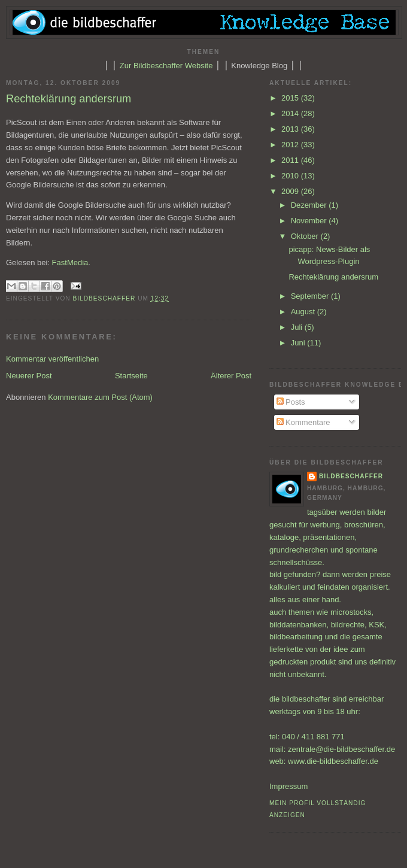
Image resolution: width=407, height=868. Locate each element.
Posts (291, 402)
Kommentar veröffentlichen (52, 359)
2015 (291, 98)
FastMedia (70, 262)
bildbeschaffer (106, 298)
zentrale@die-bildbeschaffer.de (341, 749)
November (310, 221)
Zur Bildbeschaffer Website (166, 66)
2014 (291, 113)
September (311, 296)
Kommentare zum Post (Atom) (100, 397)
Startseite (131, 376)
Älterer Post (231, 376)
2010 (291, 176)
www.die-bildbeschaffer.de (333, 761)
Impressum (288, 786)
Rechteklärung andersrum (333, 277)
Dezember (310, 205)
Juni (299, 343)
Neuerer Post (29, 376)
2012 (291, 145)
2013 (291, 129)
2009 (291, 191)
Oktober (306, 236)
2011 (291, 160)
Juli (298, 327)
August (304, 312)
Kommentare (303, 422)
